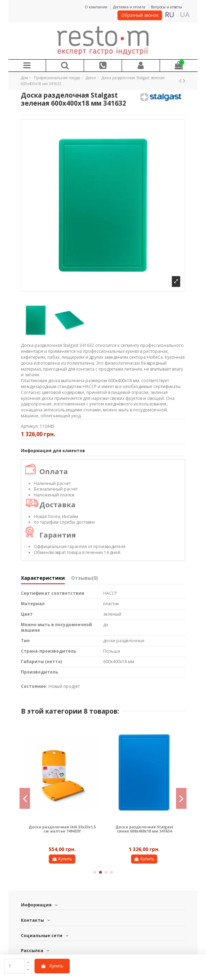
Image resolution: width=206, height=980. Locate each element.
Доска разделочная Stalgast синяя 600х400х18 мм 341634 (144, 829)
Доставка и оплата (130, 7)
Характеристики (43, 578)
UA (185, 14)
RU (170, 14)
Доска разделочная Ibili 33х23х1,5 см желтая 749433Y (62, 829)
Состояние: (34, 686)
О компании (97, 7)
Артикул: (30, 426)
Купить (52, 966)
